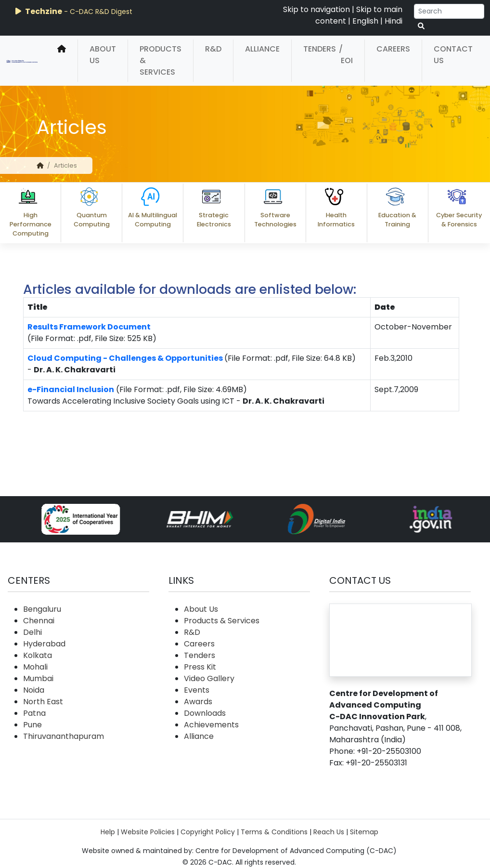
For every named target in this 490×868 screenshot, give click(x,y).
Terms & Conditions (274, 832)
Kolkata (38, 655)
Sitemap (364, 832)
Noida (34, 690)
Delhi (32, 632)
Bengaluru (42, 609)
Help (108, 832)
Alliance (262, 49)
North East (43, 702)
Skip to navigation (316, 9)
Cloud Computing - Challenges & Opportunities (125, 358)
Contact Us (453, 55)
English (365, 21)
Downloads (205, 713)
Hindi (393, 21)
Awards (198, 702)
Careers (393, 49)
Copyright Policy (208, 832)
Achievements (211, 725)
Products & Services (161, 60)
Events (197, 690)
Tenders (320, 49)
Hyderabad (44, 644)
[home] (62, 61)
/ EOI (346, 55)
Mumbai (38, 678)
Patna (34, 713)
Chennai (39, 621)
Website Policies (148, 832)
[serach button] (421, 26)
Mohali (35, 667)
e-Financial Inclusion (71, 389)
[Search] (449, 11)
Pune (32, 725)
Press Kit (200, 667)
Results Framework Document (89, 327)
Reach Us (329, 832)
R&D (213, 49)
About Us (103, 55)
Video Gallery (209, 678)
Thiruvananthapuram (64, 736)
